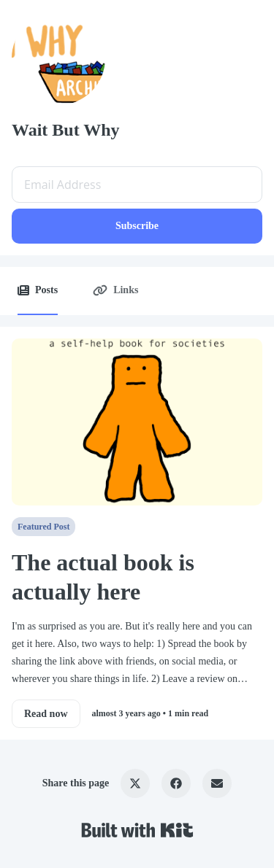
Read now (46, 714)
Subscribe (137, 226)
